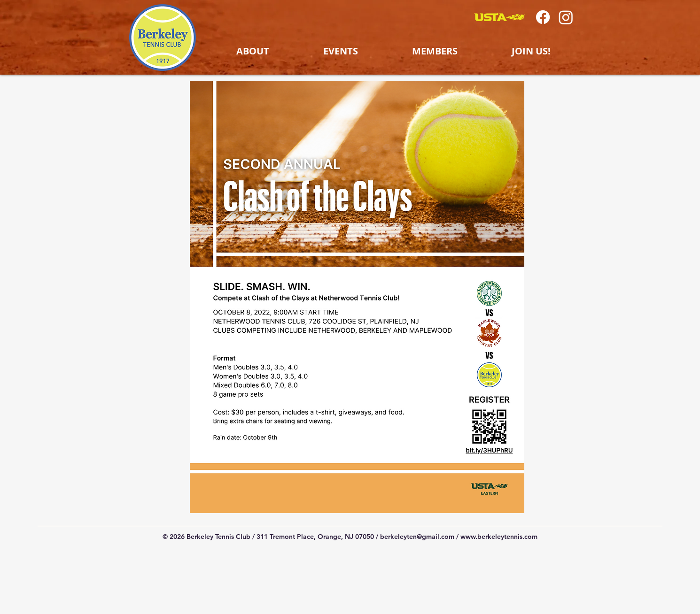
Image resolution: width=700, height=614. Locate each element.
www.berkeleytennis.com (499, 537)
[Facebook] (543, 17)
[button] (253, 51)
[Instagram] (566, 17)
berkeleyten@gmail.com (417, 537)
